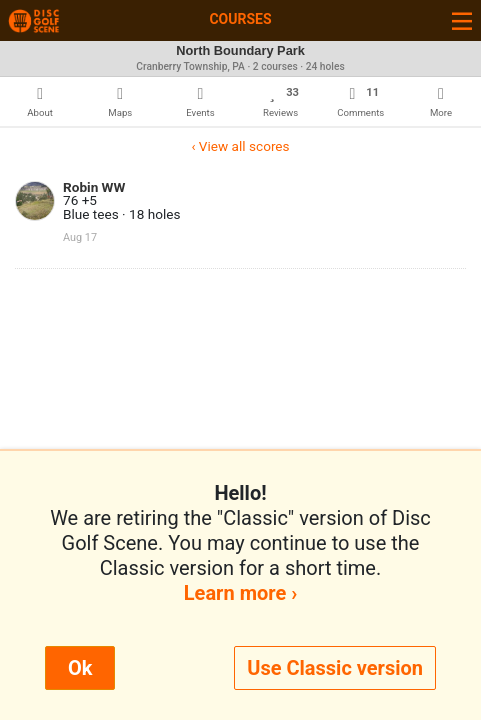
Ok (80, 668)
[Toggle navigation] (462, 20)
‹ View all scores (240, 146)
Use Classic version (335, 668)
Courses (240, 19)
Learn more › (240, 593)
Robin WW (94, 187)
